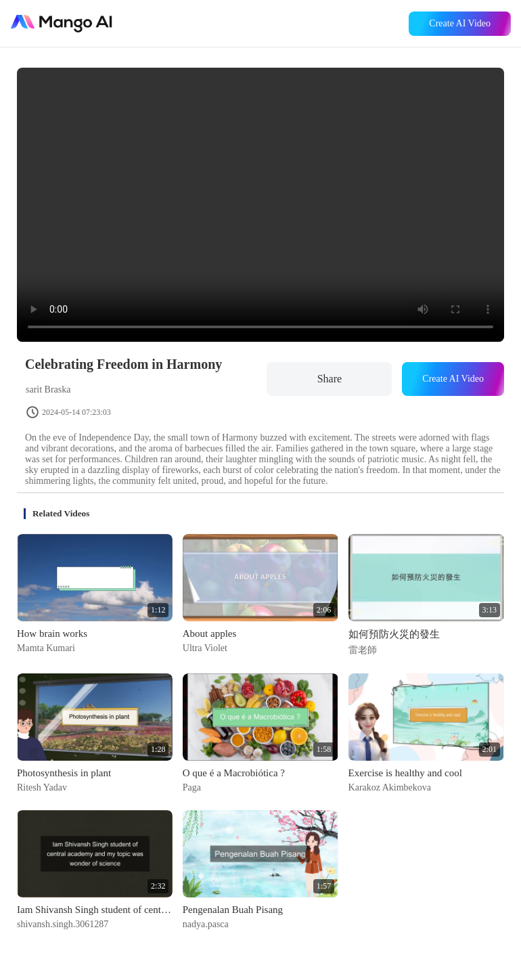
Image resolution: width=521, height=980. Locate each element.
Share (330, 379)
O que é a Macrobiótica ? (234, 773)
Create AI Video (460, 23)
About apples (210, 633)
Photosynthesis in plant (64, 773)
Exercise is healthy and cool (405, 773)
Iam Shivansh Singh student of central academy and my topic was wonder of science (95, 910)
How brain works (52, 633)
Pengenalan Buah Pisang (233, 910)
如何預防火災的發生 (394, 634)
